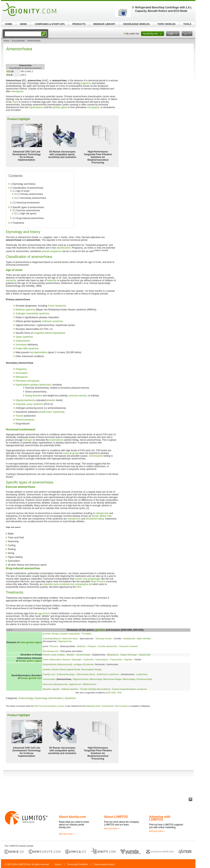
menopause (17, 91)
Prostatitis (87, 634)
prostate (47, 634)
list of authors (123, 706)
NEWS (24, 24)
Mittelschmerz (89, 684)
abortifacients (63, 248)
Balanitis (81, 646)
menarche (11, 280)
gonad (75, 453)
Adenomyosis (65, 664)
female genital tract (31, 678)
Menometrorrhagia (112, 679)
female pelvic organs (30, 661)
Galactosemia (23, 341)
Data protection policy (104, 864)
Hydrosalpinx (102, 660)
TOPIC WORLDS (166, 24)
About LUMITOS (116, 817)
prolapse (78, 664)
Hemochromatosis (25, 420)
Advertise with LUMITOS (160, 818)
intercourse (48, 684)
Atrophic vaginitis (51, 689)
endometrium (56, 440)
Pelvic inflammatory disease (56, 660)
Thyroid (19, 416)
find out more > (67, 834)
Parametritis (116, 660)
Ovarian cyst (49, 674)
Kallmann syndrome (52, 321)
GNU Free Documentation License (49, 706)
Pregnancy (21, 369)
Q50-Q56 (111, 693)
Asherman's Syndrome (52, 412)
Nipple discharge (129, 655)
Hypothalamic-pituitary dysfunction (33, 385)
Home (6, 41)
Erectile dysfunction (108, 646)
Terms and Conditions (78, 864)
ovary (15, 102)
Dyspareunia (61, 684)
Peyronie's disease (129, 646)
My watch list (132, 34)
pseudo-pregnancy (51, 251)
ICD (8, 71)
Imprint (58, 864)
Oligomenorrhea (80, 679)
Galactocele (145, 655)
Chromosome (96, 456)
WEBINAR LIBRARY (104, 24)
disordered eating (95, 519)
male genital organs (31, 642)
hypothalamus (36, 107)
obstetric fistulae (51, 669)
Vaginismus (74, 684)
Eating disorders (34, 396)
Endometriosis (50, 664)
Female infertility (88, 689)
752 (119, 693)
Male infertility (144, 639)
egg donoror (44, 613)
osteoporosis (102, 513)
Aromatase (21, 345)
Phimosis (54, 646)
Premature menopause (27, 381)
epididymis (55, 639)
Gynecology (41, 698)
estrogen (28, 440)
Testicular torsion (104, 639)
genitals (100, 630)
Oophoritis (88, 660)
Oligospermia (64, 641)
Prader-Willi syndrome (27, 349)
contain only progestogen (88, 579)
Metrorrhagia (129, 679)
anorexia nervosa (78, 396)
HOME (9, 24)
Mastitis (70, 655)
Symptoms (70, 698)
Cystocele (89, 664)
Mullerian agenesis (25, 310)
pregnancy (86, 83)
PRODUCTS (79, 24)
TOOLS (187, 24)
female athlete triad (102, 516)
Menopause (22, 377)
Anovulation (22, 373)
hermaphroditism (38, 352)
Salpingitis (76, 660)
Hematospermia (51, 651)
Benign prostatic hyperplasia (66, 634)
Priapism (92, 646)
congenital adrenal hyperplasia (49, 333)
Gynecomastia (83, 655)
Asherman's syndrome (108, 674)
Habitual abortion (70, 689)
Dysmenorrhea (144, 679)
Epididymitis (129, 639)
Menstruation (56, 698)
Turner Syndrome (57, 306)
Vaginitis (128, 660)
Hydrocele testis (70, 639)
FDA (79, 587)
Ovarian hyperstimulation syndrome (129, 689)
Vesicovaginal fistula (70, 669)
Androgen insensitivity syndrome (32, 314)
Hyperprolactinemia (26, 400)
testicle (46, 639)
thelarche (52, 280)
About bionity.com (72, 817)
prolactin (51, 400)
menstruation (49, 679)
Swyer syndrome (24, 337)
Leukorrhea (142, 674)
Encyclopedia (18, 41)
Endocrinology (26, 698)
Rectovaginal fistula (91, 669)
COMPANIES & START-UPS (50, 24)
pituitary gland (60, 107)
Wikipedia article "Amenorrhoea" (100, 706)
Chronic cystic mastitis (54, 655)
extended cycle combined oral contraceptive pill (68, 584)
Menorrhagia (96, 679)
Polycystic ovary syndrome (29, 404)
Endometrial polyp (66, 674)
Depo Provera (98, 582)
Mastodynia (113, 655)
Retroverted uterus (86, 674)
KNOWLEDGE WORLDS (136, 24)
